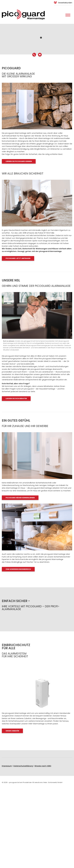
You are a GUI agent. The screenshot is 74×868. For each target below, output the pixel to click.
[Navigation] (68, 15)
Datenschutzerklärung (23, 766)
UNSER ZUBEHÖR (12, 731)
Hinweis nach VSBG (43, 766)
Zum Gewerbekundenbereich (18, 569)
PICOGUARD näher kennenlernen (20, 498)
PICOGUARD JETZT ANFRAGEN (18, 258)
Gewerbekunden (65, 3)
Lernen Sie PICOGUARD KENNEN (19, 161)
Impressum (7, 766)
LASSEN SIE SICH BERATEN (16, 398)
